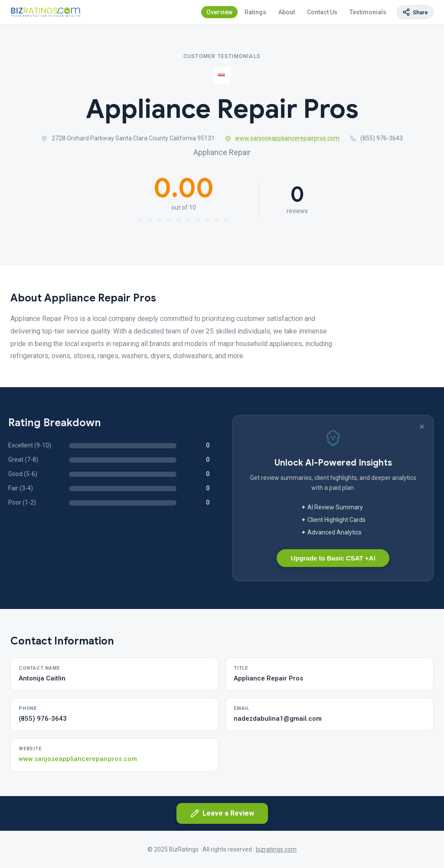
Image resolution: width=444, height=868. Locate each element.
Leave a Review (222, 813)
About (287, 12)
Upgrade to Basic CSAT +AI (333, 558)
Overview (219, 12)
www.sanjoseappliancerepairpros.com (282, 138)
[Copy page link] (415, 12)
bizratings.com (276, 849)
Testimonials (368, 12)
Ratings (255, 12)
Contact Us (322, 12)
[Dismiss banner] (422, 427)
